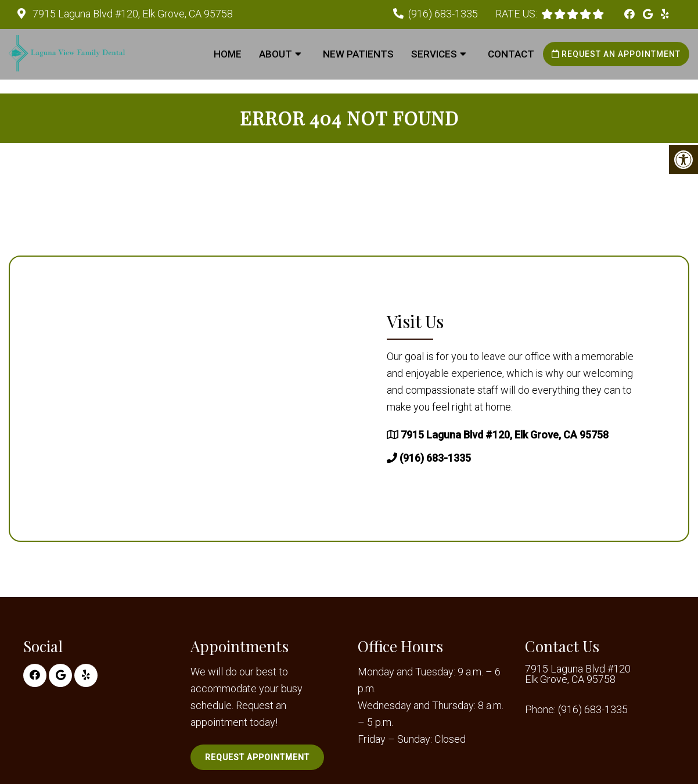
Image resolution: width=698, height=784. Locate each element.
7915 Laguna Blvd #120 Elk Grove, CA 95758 (578, 674)
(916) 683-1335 (443, 14)
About (276, 54)
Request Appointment (257, 757)
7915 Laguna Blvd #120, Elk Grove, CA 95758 (132, 14)
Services (434, 54)
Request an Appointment (616, 54)
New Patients (358, 54)
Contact (511, 54)
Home (228, 54)
